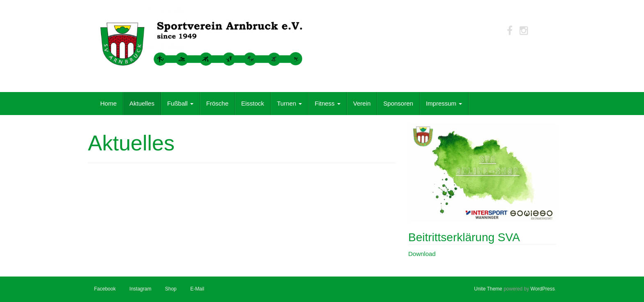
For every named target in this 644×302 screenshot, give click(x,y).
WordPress (543, 289)
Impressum (444, 103)
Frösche (217, 103)
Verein (362, 103)
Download (422, 254)
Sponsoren (398, 103)
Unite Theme (488, 289)
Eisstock (253, 103)
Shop (171, 289)
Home (108, 103)
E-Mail (197, 289)
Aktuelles (142, 103)
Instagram (140, 289)
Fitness (328, 103)
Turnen (289, 103)
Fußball (180, 103)
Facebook (105, 289)
